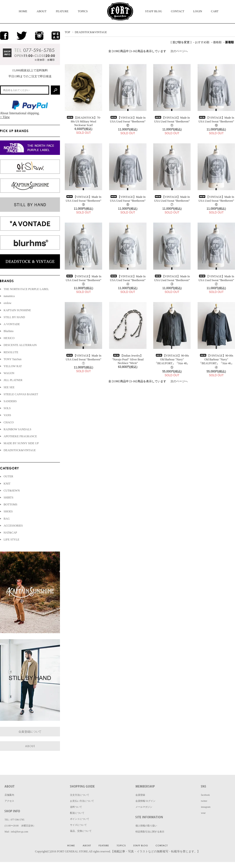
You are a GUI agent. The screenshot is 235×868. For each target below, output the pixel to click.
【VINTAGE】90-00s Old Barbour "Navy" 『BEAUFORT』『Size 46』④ (216, 361)
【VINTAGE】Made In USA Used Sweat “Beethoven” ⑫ (128, 121)
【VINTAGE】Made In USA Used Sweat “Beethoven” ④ (128, 280)
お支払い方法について (82, 801)
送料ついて (76, 807)
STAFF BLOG (154, 11)
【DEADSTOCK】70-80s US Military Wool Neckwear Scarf (83, 121)
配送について (77, 813)
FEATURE (62, 11)
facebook (205, 795)
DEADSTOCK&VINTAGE (91, 32)
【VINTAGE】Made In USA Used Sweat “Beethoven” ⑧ (128, 201)
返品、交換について (81, 831)
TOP (67, 32)
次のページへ (179, 51)
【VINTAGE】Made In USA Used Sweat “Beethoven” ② (216, 280)
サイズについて (78, 825)
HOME (23, 11)
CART (215, 11)
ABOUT (42, 11)
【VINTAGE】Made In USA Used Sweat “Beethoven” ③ (172, 280)
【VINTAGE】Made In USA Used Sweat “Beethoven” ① (84, 359)
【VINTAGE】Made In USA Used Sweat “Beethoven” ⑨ (84, 201)
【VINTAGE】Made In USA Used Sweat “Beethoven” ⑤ (84, 280)
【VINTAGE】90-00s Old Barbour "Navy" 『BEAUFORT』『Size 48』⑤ (172, 361)
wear (203, 813)
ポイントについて (80, 819)
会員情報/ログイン (145, 801)
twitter (204, 801)
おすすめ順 (202, 42)
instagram (206, 807)
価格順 (217, 42)
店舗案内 (9, 795)
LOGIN (197, 11)
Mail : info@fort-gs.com (16, 832)
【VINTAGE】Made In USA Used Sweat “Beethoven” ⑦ (172, 201)
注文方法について (80, 795)
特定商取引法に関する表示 (150, 832)
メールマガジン (144, 807)
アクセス (9, 801)
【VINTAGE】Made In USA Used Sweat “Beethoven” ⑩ (216, 121)
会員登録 (140, 795)
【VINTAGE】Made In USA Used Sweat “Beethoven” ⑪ (172, 121)
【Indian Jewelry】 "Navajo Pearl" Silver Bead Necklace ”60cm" (128, 359)
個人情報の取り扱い (146, 826)
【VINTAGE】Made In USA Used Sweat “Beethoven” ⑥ (216, 201)
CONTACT (178, 11)
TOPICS (83, 11)
